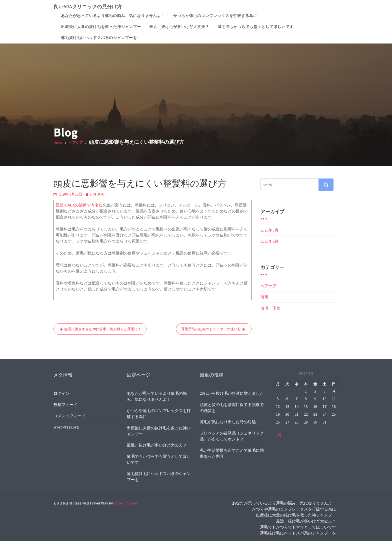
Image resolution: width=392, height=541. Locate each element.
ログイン (62, 393)
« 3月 (277, 434)
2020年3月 (269, 230)
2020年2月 (269, 241)
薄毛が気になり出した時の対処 (228, 421)
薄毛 (264, 297)
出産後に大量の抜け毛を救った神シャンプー (101, 27)
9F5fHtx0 (97, 194)
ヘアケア (268, 286)
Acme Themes (126, 503)
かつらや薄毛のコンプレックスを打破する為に (215, 16)
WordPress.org (66, 426)
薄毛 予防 (270, 308)
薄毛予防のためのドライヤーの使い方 (211, 329)
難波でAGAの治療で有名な (79, 205)
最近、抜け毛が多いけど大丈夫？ (179, 27)
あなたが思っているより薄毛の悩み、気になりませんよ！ (113, 16)
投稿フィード (66, 404)
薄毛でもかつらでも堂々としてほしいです (255, 27)
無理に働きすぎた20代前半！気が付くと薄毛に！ (103, 329)
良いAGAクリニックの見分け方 (88, 6)
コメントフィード (70, 415)
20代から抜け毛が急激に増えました (232, 393)
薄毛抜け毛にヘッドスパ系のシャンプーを (99, 38)
